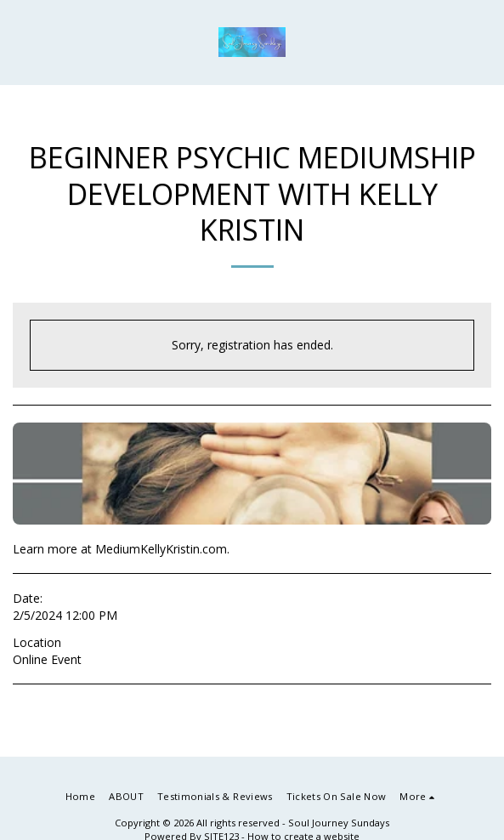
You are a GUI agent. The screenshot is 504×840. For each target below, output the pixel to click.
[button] (19, 41)
